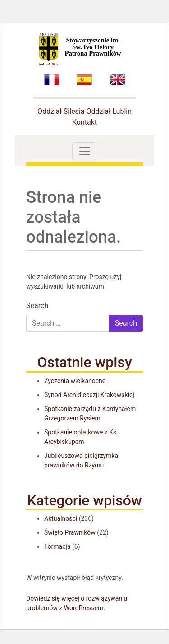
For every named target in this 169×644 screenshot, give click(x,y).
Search (37, 306)
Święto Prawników (70, 532)
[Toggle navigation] (85, 151)
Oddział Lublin (109, 111)
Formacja (57, 546)
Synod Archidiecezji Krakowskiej (89, 395)
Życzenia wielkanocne (75, 381)
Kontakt (84, 122)
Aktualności (61, 518)
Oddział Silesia (61, 111)
